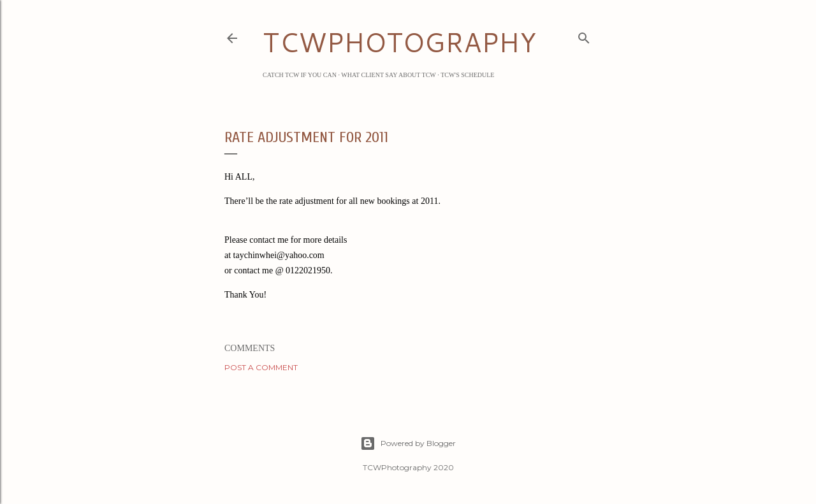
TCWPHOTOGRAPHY (399, 42)
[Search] (584, 36)
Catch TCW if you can (300, 75)
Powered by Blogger (408, 443)
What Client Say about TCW (389, 75)
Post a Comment (261, 367)
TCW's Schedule (467, 75)
